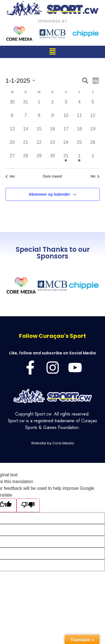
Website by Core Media (53, 443)
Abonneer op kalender (50, 194)
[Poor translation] (28, 505)
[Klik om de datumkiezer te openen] (20, 81)
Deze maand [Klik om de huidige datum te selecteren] (52, 176)
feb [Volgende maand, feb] (95, 176)
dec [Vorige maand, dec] (10, 176)
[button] (52, 52)
